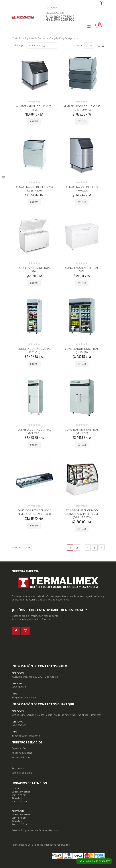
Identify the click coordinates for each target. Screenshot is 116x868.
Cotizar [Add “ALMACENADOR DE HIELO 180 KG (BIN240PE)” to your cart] (82, 121)
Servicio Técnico (21, 757)
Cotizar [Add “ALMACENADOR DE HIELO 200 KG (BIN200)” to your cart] (34, 202)
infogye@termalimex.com (26, 736)
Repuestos (18, 768)
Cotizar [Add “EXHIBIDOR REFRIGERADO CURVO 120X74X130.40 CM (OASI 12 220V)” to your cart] (82, 529)
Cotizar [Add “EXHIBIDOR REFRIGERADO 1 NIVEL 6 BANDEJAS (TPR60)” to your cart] (34, 525)
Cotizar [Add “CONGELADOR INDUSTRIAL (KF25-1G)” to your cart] (34, 364)
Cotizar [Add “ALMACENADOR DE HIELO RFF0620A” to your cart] (82, 202)
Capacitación (19, 748)
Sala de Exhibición (22, 773)
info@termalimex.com (24, 698)
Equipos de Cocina (35, 38)
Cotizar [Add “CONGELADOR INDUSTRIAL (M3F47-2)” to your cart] (82, 445)
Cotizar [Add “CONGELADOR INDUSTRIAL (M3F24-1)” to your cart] (34, 445)
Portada (17, 38)
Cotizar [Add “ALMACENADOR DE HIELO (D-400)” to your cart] (34, 121)
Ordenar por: (19, 45)
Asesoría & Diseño (22, 753)
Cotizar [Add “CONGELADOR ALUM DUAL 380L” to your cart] (82, 283)
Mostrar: (78, 45)
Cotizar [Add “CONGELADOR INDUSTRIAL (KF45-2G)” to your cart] (82, 364)
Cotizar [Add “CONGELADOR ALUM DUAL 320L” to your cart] (34, 283)
